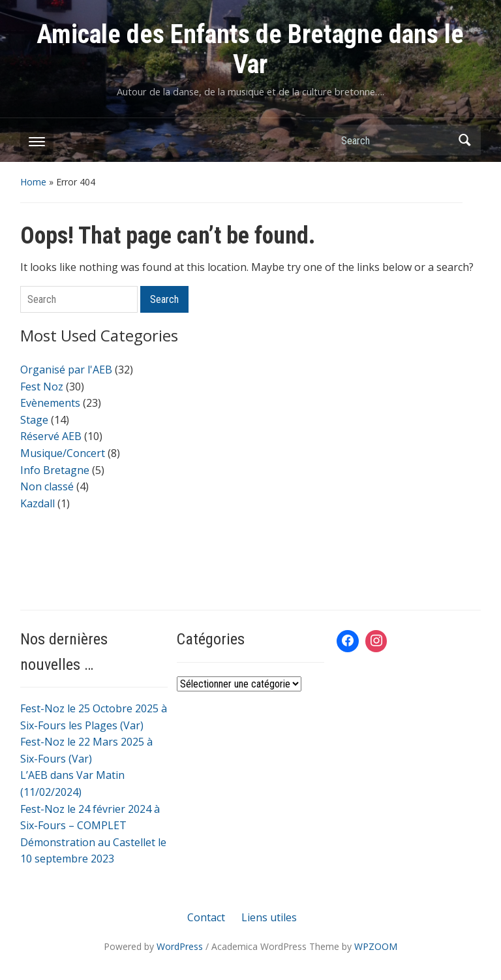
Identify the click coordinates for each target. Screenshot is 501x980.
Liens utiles (269, 917)
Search (464, 140)
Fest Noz (42, 387)
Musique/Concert (63, 453)
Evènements (50, 403)
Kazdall (38, 503)
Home (33, 182)
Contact (206, 917)
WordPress (180, 946)
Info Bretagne (55, 470)
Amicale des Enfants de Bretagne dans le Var (250, 49)
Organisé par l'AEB (66, 370)
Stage (34, 420)
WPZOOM (376, 946)
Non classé (47, 486)
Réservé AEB (51, 436)
